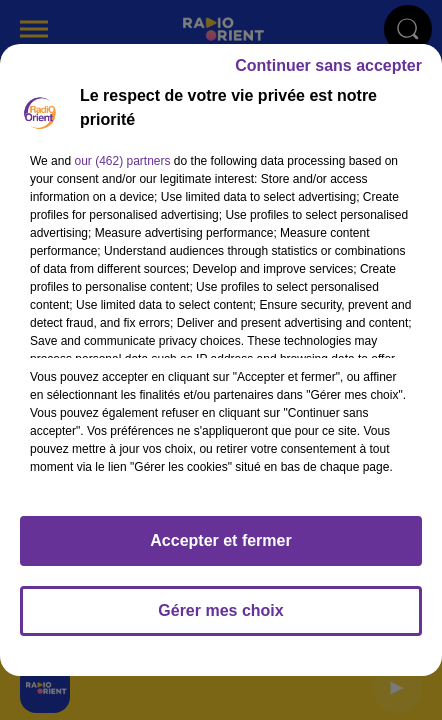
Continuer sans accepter (328, 74)
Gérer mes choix (220, 619)
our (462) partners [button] (122, 170)
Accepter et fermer (220, 549)
